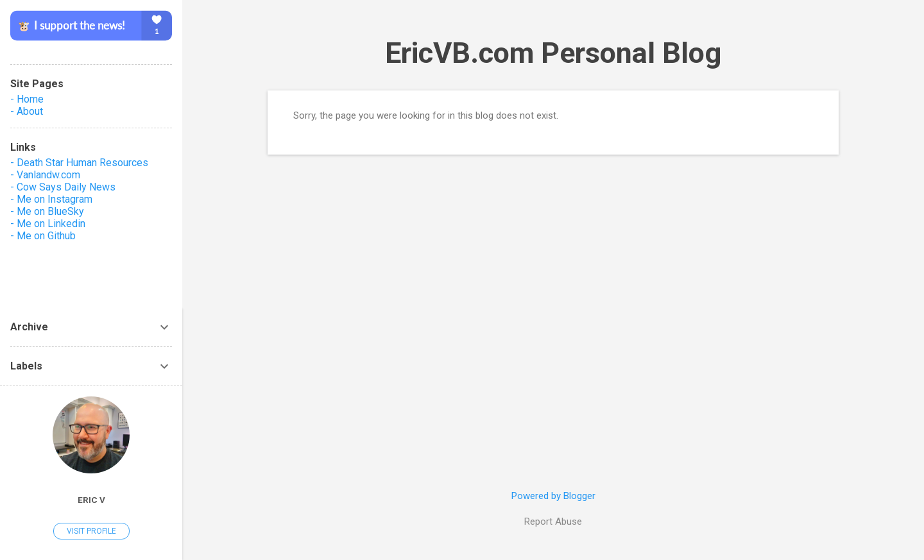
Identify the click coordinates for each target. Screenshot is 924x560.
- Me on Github (43, 236)
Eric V (91, 500)
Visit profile (91, 531)
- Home (27, 99)
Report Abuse (553, 522)
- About (27, 111)
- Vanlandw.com (45, 175)
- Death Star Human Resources (79, 163)
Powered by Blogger (553, 496)
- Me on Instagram (51, 199)
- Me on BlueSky (47, 211)
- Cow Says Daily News (63, 187)
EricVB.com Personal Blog (553, 53)
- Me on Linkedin (48, 224)
